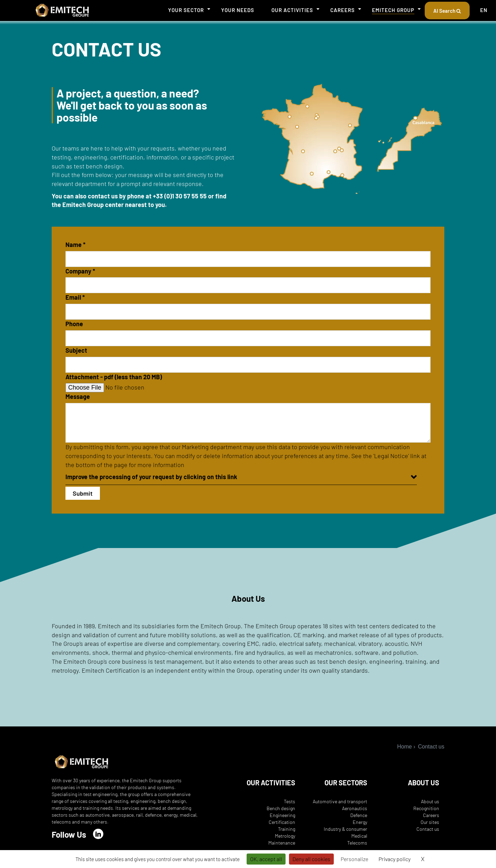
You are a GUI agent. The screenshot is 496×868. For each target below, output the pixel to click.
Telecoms (357, 843)
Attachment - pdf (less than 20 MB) (114, 377)
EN (484, 10)
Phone (74, 324)
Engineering (282, 815)
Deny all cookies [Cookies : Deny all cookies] (311, 859)
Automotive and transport (340, 801)
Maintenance (282, 843)
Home (405, 747)
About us (430, 801)
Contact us (428, 829)
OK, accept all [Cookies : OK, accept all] (266, 859)
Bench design (281, 808)
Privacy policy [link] (395, 859)
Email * (75, 297)
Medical (359, 836)
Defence (359, 815)
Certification (282, 822)
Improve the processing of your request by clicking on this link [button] (151, 477)
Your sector (186, 10)
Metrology (285, 836)
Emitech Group (393, 10)
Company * (80, 271)
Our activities (292, 10)
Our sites (430, 822)
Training (287, 829)
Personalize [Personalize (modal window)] (354, 859)
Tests (290, 801)
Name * (75, 245)
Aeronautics (355, 808)
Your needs (238, 10)
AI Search (447, 11)
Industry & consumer (345, 829)
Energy (360, 822)
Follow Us (69, 834)
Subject (76, 350)
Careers (343, 10)
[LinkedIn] (98, 834)
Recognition (426, 808)
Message (78, 396)
